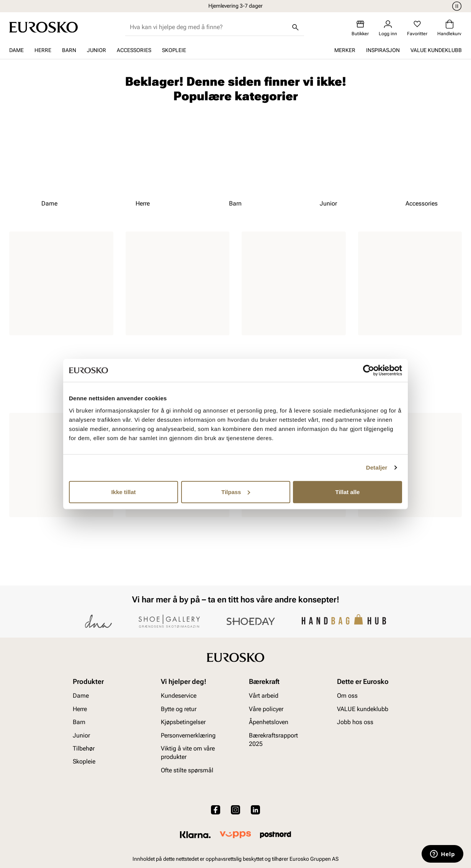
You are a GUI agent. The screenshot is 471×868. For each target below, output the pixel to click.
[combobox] (209, 27)
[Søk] (296, 27)
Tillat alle (348, 492)
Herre (43, 50)
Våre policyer (266, 709)
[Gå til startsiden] (43, 27)
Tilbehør (84, 748)
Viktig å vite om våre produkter (188, 753)
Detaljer (377, 467)
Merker (345, 50)
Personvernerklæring (188, 735)
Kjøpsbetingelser (183, 722)
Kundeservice (179, 696)
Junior (96, 50)
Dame (16, 50)
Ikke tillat (123, 492)
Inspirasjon (383, 50)
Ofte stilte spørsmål (187, 770)
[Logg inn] (388, 28)
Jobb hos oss (355, 722)
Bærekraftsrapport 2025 (273, 740)
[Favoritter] (417, 28)
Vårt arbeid (264, 696)
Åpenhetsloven (269, 722)
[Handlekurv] (449, 28)
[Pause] (456, 6)
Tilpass (236, 492)
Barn (69, 50)
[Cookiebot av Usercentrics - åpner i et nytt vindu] (369, 370)
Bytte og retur (179, 709)
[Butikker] (360, 28)
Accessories (134, 50)
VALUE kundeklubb (436, 50)
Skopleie (174, 50)
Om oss (347, 696)
